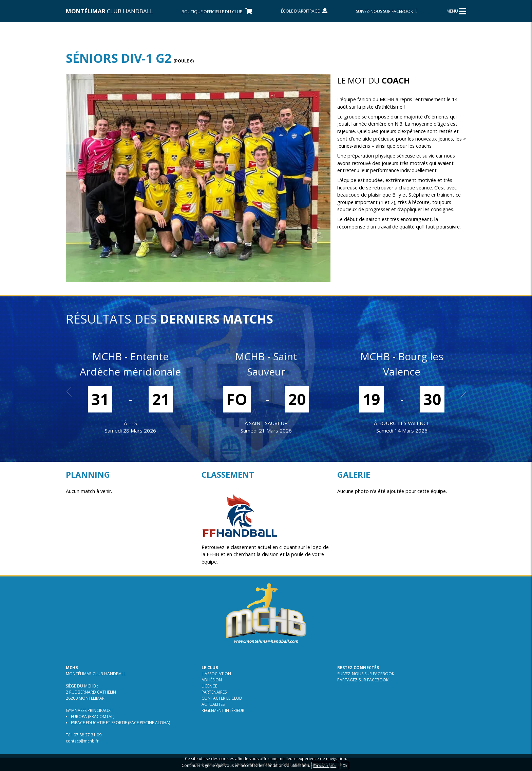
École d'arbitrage (304, 11)
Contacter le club (222, 698)
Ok (345, 766)
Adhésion (212, 680)
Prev (71, 392)
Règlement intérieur (223, 710)
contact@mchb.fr (82, 741)
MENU (456, 11)
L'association (216, 674)
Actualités (213, 704)
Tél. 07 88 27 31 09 (84, 735)
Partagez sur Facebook (363, 680)
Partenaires (214, 692)
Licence (209, 686)
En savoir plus (325, 766)
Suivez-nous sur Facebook (366, 674)
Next (461, 392)
